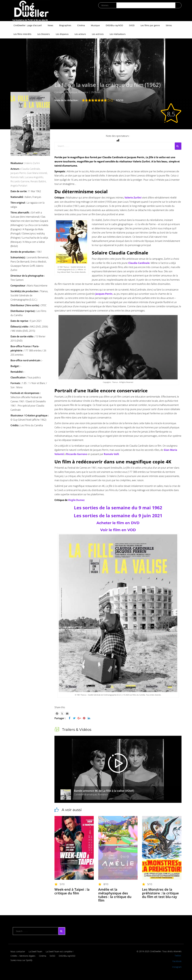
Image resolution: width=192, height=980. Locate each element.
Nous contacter (18, 951)
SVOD (132, 25)
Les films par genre (150, 25)
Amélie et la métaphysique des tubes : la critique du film (115, 895)
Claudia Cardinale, (31, 169)
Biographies (65, 25)
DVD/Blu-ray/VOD (114, 25)
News (50, 25)
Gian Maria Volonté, (37, 173)
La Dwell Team (35, 951)
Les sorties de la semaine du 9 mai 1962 (118, 508)
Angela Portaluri (19, 186)
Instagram (177, 967)
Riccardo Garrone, (20, 181)
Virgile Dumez (76, 500)
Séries (169, 25)
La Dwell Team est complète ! (60, 951)
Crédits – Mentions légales (23, 956)
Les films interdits (22, 34)
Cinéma (81, 25)
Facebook (177, 961)
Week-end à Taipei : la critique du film (72, 891)
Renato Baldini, (38, 181)
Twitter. (178, 956)
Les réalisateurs (118, 34)
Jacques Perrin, (19, 173)
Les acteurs (80, 34)
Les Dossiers (44, 34)
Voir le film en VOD (118, 530)
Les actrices (98, 34)
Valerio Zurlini (32, 163)
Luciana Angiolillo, (34, 177)
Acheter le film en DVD (118, 523)
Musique (95, 25)
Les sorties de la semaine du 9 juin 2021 (118, 516)
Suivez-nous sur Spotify (21, 960)
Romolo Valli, (18, 177)
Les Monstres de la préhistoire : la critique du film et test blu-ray (160, 893)
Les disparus (62, 34)
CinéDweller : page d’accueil (28, 25)
